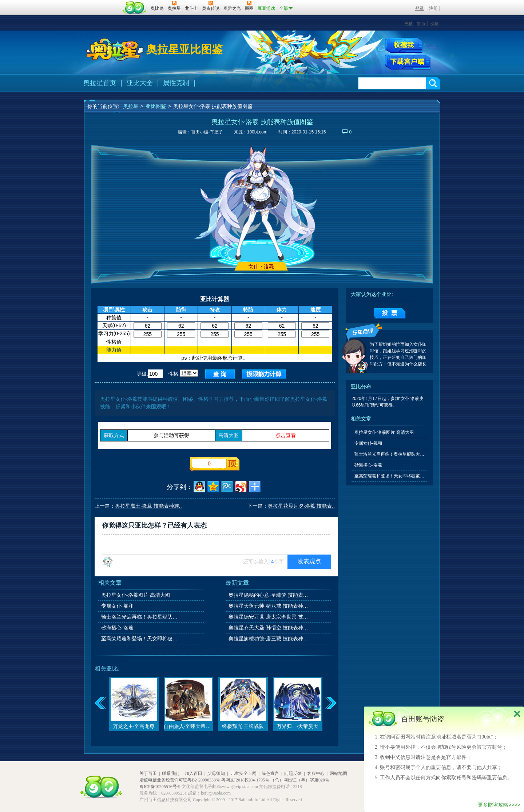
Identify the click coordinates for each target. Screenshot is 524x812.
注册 (433, 8)
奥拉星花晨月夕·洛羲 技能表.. (301, 506)
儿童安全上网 (243, 773)
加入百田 (194, 773)
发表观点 (309, 561)
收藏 (434, 24)
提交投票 (390, 314)
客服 (421, 24)
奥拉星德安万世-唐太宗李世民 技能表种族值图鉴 (269, 617)
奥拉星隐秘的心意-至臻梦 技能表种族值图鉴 (269, 595)
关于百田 (148, 773)
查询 (220, 374)
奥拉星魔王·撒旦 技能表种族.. (148, 506)
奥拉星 (131, 106)
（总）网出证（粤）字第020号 (300, 780)
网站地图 (338, 773)
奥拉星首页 (100, 83)
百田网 (134, 8)
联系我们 (171, 773)
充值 (409, 24)
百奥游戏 (102, 3)
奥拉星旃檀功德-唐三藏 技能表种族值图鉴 (269, 639)
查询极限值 (264, 374)
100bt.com (257, 132)
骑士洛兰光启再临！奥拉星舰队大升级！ (142, 617)
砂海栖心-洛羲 (117, 628)
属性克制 (176, 83)
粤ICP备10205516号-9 (160, 787)
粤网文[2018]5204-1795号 (245, 780)
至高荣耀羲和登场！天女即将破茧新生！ (142, 639)
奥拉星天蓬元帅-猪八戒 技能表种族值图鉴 (269, 606)
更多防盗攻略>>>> (499, 805)
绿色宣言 (270, 773)
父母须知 (216, 773)
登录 (420, 8)
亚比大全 (140, 83)
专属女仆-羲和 (117, 606)
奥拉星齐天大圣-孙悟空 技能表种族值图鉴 (269, 628)
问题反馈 (293, 773)
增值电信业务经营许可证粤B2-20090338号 (180, 780)
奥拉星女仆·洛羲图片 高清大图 (136, 595)
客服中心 (316, 773)
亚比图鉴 (156, 106)
